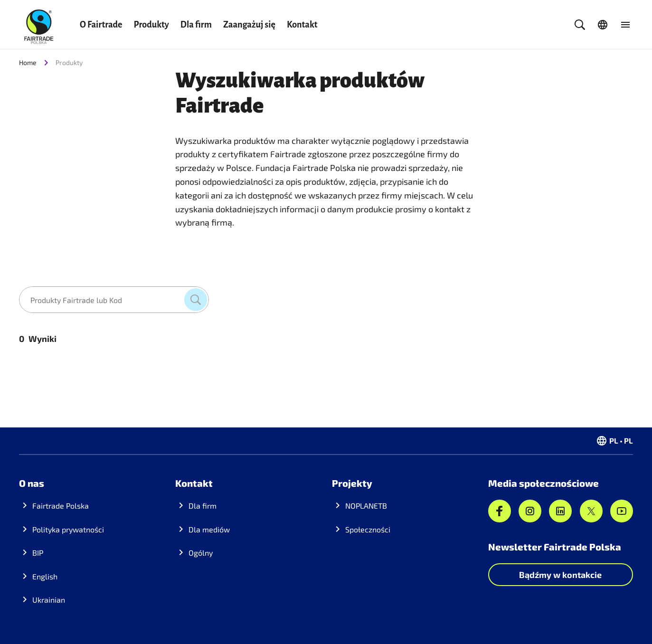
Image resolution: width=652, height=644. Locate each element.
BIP (38, 553)
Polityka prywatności (68, 529)
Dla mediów (209, 529)
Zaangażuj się (249, 25)
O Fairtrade (101, 25)
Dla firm (196, 25)
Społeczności (368, 529)
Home (28, 62)
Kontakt (302, 25)
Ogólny (201, 553)
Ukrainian (49, 600)
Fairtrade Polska (61, 506)
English (45, 576)
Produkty (151, 25)
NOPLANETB (366, 506)
